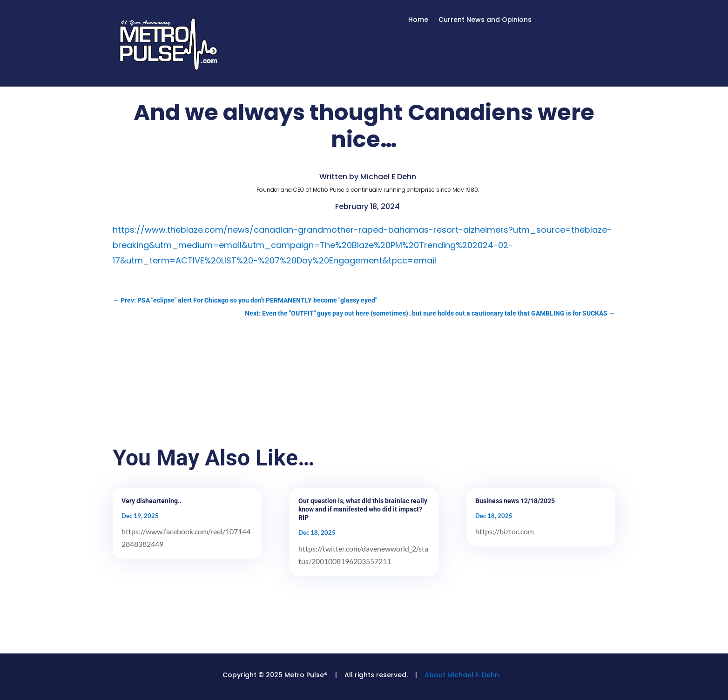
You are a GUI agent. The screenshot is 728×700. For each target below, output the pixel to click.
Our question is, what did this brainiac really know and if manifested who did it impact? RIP (363, 509)
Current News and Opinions (485, 20)
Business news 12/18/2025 (515, 501)
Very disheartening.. (152, 501)
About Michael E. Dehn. (462, 675)
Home (418, 20)
